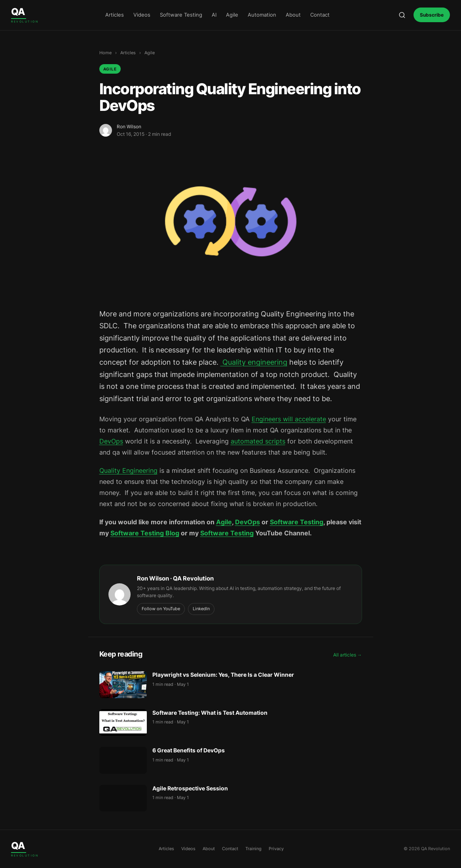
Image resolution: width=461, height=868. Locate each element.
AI (214, 15)
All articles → (348, 655)
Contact (320, 15)
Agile (232, 15)
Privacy (276, 849)
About (293, 15)
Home (105, 53)
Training (253, 849)
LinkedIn (201, 609)
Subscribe (432, 15)
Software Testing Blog (145, 533)
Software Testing (181, 15)
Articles (115, 15)
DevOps (111, 441)
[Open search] (402, 15)
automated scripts (258, 441)
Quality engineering (254, 362)
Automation (262, 15)
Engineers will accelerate (289, 419)
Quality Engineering (128, 470)
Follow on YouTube (161, 609)
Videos (142, 15)
